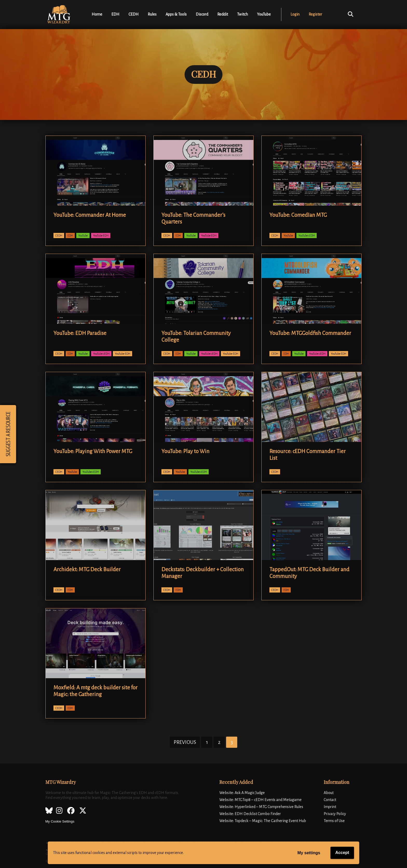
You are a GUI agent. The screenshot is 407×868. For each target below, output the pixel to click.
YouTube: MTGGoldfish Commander (310, 333)
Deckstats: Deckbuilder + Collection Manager (203, 573)
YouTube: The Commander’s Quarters (193, 218)
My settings (309, 853)
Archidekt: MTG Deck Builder (87, 569)
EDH (115, 14)
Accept (342, 853)
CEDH (134, 14)
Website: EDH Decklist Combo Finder (250, 814)
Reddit (223, 14)
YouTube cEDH (307, 235)
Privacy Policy (335, 814)
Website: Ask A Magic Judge (242, 793)
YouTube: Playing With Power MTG (93, 451)
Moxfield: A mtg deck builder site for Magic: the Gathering (96, 691)
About (329, 793)
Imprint (330, 807)
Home (97, 14)
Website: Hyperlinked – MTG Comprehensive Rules (261, 807)
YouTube (264, 14)
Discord (202, 14)
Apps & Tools (176, 14)
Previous (185, 742)
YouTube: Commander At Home (90, 215)
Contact (330, 800)
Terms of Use (334, 821)
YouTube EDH (101, 235)
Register (315, 14)
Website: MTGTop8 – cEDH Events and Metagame (260, 800)
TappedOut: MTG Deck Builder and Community (309, 573)
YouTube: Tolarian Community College (196, 337)
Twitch (242, 14)
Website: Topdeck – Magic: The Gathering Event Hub (263, 821)
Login (295, 14)
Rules (152, 14)
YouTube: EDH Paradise (80, 333)
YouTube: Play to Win (185, 451)
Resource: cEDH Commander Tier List (308, 455)
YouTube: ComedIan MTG (298, 215)
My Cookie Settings (60, 821)
